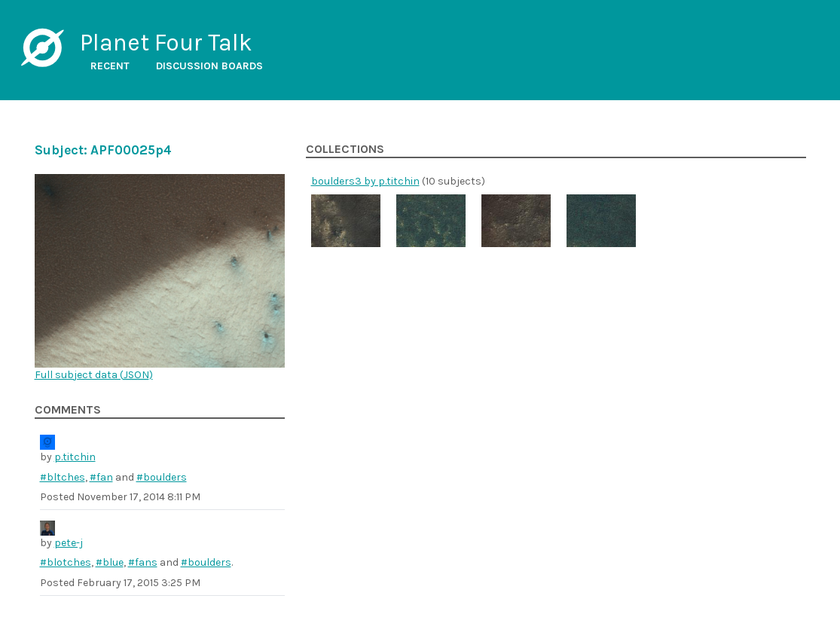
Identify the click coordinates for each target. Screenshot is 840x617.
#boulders (162, 477)
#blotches (66, 562)
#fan (101, 477)
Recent (110, 66)
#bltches (63, 477)
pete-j (69, 543)
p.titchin (75, 457)
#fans (143, 562)
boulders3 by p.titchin (365, 181)
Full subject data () (94, 375)
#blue (110, 562)
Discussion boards (209, 66)
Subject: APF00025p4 (103, 150)
